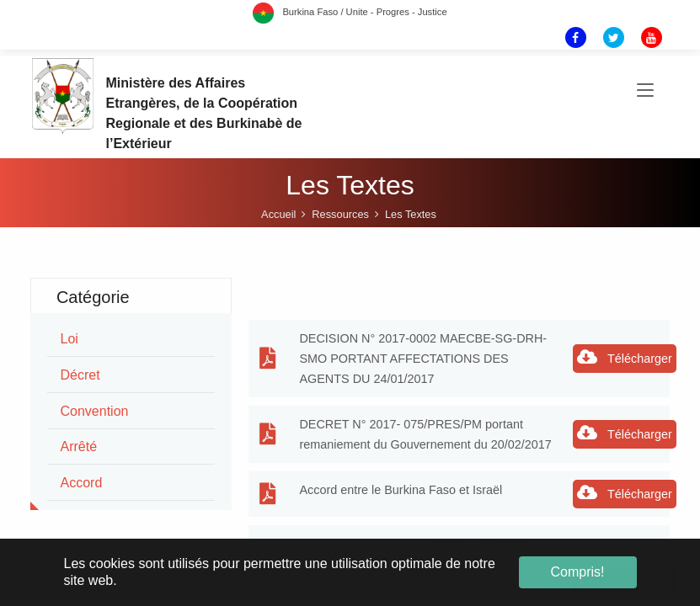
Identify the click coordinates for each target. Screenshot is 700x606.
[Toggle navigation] (645, 91)
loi (69, 339)
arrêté (79, 447)
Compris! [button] (577, 572)
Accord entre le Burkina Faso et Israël (401, 490)
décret (80, 375)
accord (82, 483)
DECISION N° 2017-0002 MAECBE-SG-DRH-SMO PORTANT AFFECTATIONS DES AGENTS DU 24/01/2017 (423, 359)
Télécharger (625, 357)
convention (95, 411)
